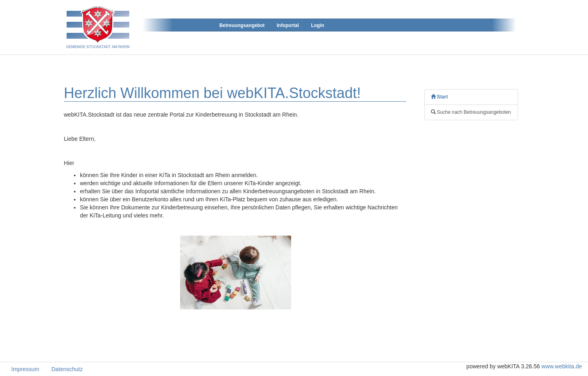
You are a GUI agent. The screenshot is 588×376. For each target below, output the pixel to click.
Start (439, 97)
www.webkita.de (562, 366)
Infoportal (288, 25)
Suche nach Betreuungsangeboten (471, 112)
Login (317, 25)
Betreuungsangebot (242, 25)
